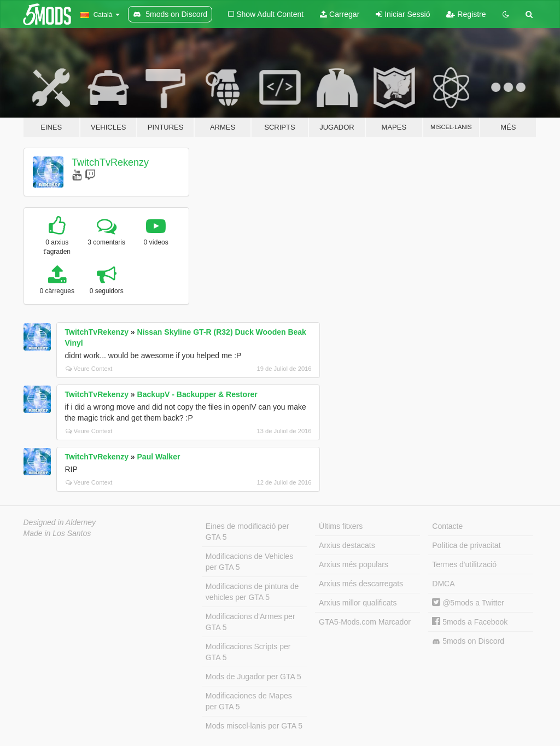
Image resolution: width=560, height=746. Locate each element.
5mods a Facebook (470, 622)
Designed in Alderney (60, 522)
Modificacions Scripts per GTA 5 (248, 652)
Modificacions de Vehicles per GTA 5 (249, 562)
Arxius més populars (354, 564)
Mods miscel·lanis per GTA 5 (254, 726)
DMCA (443, 584)
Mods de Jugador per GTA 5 (253, 677)
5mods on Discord (468, 641)
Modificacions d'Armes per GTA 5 (250, 622)
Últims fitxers (341, 526)
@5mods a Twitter (468, 603)
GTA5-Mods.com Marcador (365, 622)
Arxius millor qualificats (358, 603)
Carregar (340, 14)
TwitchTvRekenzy (110, 162)
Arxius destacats (347, 545)
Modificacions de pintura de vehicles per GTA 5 (252, 592)
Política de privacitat (466, 545)
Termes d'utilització (464, 564)
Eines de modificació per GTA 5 (247, 532)
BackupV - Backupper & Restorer (197, 394)
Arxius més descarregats (361, 584)
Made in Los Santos (57, 533)
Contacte (447, 526)
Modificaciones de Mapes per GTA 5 (249, 701)
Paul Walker (159, 457)
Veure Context (89, 369)
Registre (466, 14)
